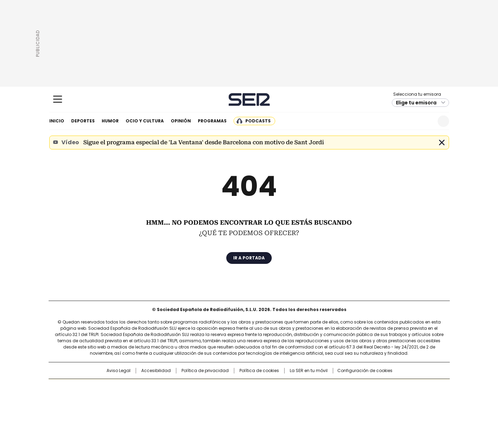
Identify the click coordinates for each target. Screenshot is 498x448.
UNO (214, 399)
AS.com (326, 388)
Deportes (83, 121)
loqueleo (322, 408)
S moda (292, 408)
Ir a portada (249, 258)
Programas (212, 121)
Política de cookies (259, 371)
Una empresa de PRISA (108, 394)
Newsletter (426, 121)
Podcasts (258, 121)
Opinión (181, 121)
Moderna (199, 408)
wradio (235, 399)
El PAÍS (167, 388)
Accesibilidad (156, 371)
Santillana (230, 388)
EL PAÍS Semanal (313, 399)
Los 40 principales (198, 388)
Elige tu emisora (416, 103)
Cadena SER (249, 99)
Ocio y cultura (145, 121)
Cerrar (442, 143)
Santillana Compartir (269, 388)
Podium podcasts (232, 408)
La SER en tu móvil (309, 371)
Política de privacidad (205, 371)
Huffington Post (177, 399)
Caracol (374, 388)
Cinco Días (263, 399)
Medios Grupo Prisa (108, 411)
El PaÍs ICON (262, 408)
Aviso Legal (119, 371)
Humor (110, 121)
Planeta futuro (342, 399)
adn (349, 388)
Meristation (356, 408)
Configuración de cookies (365, 371)
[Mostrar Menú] (58, 99)
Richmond (164, 408)
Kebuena (371, 399)
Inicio (57, 121)
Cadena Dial (288, 399)
